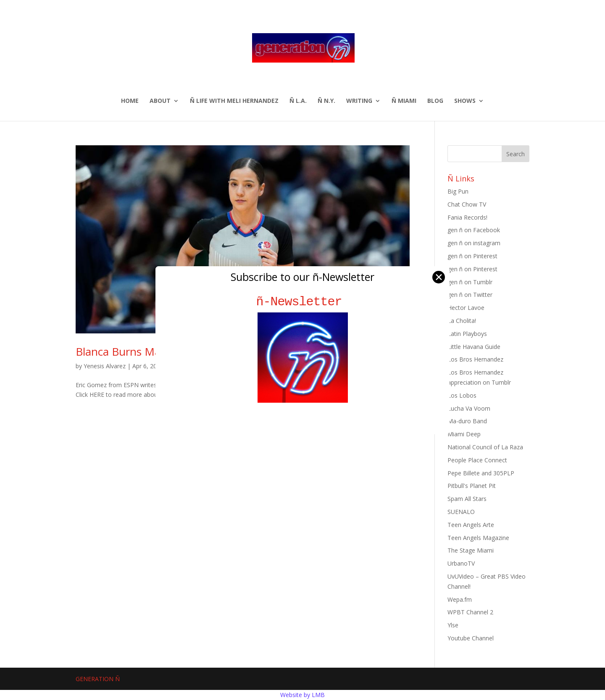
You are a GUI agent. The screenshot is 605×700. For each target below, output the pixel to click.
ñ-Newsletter (303, 302)
